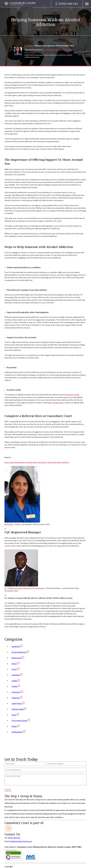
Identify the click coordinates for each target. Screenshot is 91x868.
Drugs (16, 669)
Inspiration (17, 692)
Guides (16, 681)
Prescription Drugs (21, 720)
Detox (16, 664)
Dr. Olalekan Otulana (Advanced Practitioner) (25, 588)
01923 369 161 (14, 838)
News (15, 715)
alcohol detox (59, 403)
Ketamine (17, 698)
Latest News (18, 703)
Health (16, 686)
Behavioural (18, 658)
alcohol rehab (73, 395)
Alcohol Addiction (20, 652)
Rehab (16, 726)
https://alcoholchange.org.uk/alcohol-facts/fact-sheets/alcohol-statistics (37, 462)
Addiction (17, 646)
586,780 (15, 195)
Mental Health (19, 709)
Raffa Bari (29, 46)
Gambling (17, 675)
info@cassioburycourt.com (21, 841)
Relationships (18, 732)
